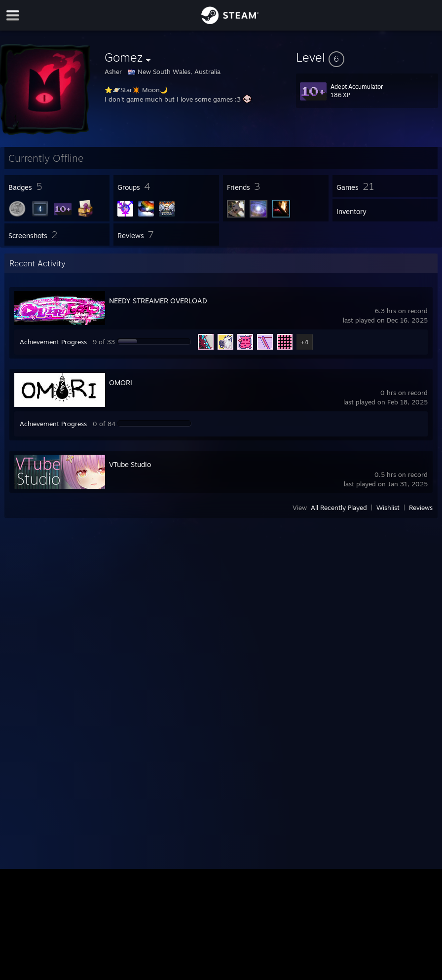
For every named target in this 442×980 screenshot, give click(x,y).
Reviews (421, 508)
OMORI (121, 382)
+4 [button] (304, 342)
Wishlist (388, 508)
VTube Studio (130, 464)
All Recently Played (339, 508)
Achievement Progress (53, 342)
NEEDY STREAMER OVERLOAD (158, 301)
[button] (367, 57)
